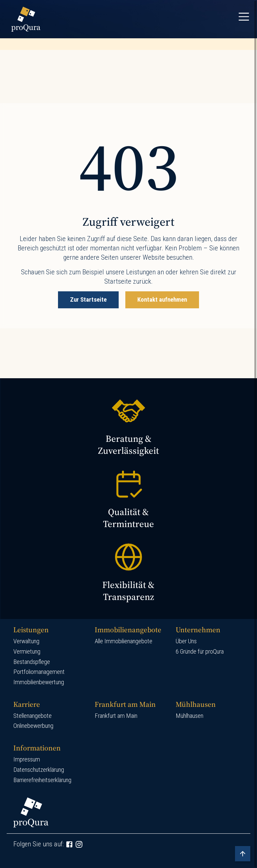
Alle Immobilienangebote (123, 641)
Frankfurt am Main (116, 716)
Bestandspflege (32, 662)
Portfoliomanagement (39, 672)
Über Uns (186, 641)
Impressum (27, 759)
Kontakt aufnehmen (162, 300)
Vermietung (27, 652)
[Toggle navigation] (244, 17)
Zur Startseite (88, 300)
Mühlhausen (189, 716)
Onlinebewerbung (33, 726)
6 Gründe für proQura (200, 652)
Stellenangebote (32, 716)
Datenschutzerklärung (39, 770)
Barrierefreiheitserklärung (42, 780)
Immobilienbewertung (39, 682)
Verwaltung (26, 641)
